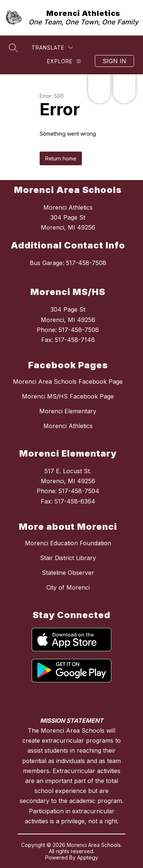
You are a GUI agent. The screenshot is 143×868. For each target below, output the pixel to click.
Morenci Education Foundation (68, 543)
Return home (61, 158)
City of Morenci (68, 587)
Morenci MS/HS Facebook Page (68, 396)
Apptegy (88, 857)
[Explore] (64, 61)
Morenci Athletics (68, 426)
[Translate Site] (52, 48)
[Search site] (13, 48)
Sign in (114, 61)
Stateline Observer (68, 573)
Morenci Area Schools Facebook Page (68, 382)
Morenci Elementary (68, 411)
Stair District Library (68, 558)
